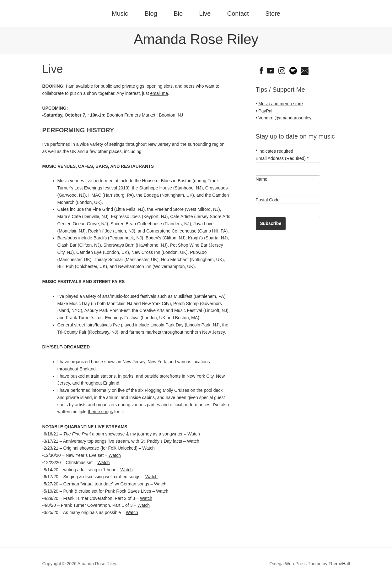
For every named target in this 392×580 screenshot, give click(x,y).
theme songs (100, 412)
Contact (238, 14)
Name (262, 179)
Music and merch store (281, 104)
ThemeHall (339, 564)
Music (120, 14)
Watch (194, 434)
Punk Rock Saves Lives (128, 491)
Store (273, 14)
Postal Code (268, 200)
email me (159, 93)
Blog (151, 14)
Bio (178, 14)
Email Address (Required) (282, 158)
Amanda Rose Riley (196, 39)
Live (205, 14)
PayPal (265, 111)
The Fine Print (77, 434)
